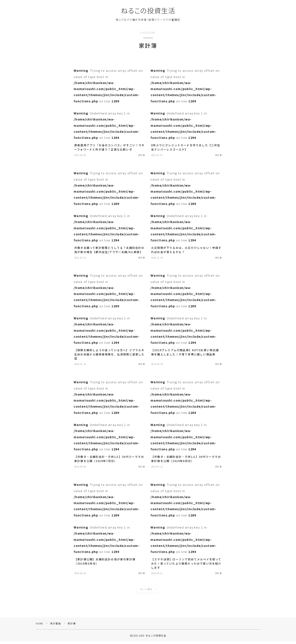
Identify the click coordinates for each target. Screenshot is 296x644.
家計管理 (56, 626)
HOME (40, 626)
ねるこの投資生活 (148, 10)
